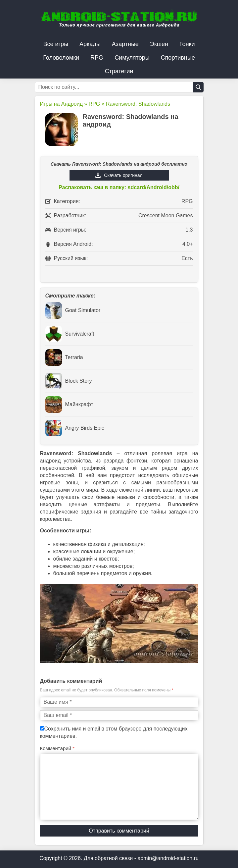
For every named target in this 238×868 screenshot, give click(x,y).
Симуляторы (132, 58)
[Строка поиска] (119, 87)
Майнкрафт (69, 405)
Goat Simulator (73, 310)
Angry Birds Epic (75, 428)
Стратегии (119, 71)
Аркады (90, 44)
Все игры (56, 44)
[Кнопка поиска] (198, 87)
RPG (97, 58)
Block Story (69, 381)
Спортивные (178, 58)
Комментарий (57, 748)
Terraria (64, 357)
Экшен (159, 44)
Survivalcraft (70, 334)
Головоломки (61, 58)
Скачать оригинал (123, 175)
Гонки (187, 44)
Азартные (125, 44)
